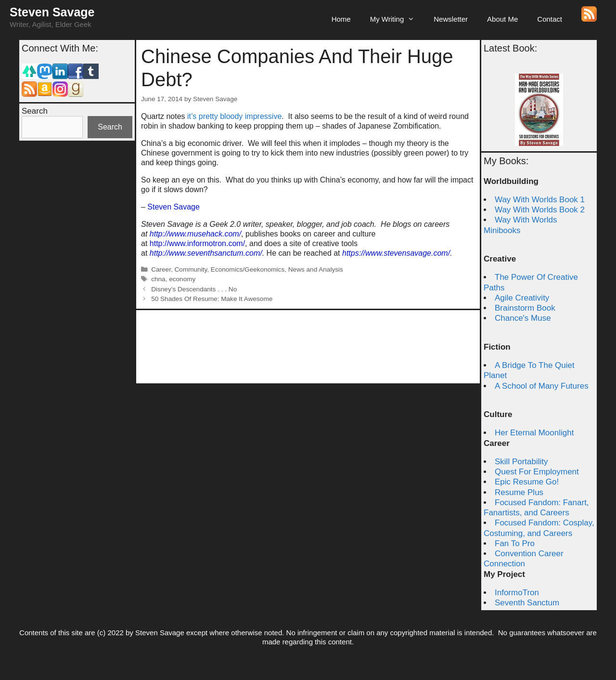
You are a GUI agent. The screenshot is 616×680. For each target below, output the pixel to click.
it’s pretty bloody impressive (234, 116)
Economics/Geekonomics (248, 269)
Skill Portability (521, 462)
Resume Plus (519, 492)
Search (35, 111)
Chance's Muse (523, 318)
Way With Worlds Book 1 (540, 200)
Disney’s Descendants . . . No (194, 289)
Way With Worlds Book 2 (540, 210)
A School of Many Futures (542, 386)
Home (341, 19)
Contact (550, 19)
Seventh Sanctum (527, 603)
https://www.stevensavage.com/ (396, 253)
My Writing (397, 19)
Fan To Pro (515, 543)
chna (158, 279)
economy (182, 279)
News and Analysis (316, 269)
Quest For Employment (537, 472)
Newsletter (451, 19)
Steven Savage (52, 12)
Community (191, 269)
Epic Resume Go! (527, 482)
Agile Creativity (522, 298)
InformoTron (517, 593)
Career (161, 269)
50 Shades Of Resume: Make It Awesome (212, 299)
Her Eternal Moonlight (534, 433)
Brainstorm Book (525, 308)
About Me (502, 19)
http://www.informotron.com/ (197, 243)
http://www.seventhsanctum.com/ (206, 253)
